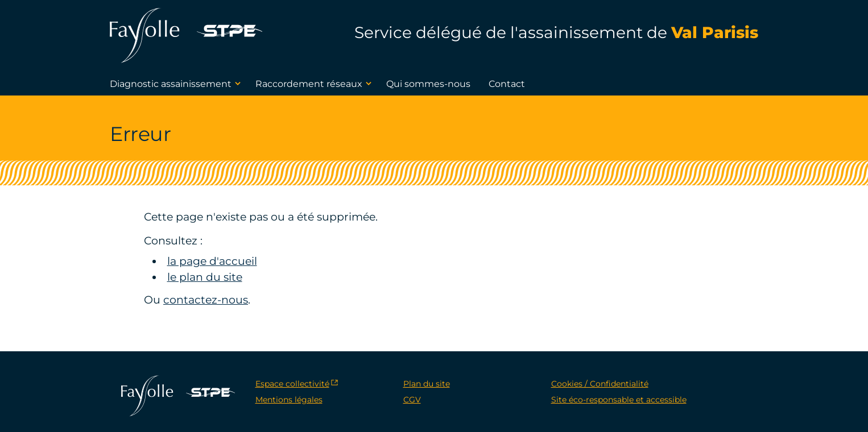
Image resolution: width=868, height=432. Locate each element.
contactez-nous (206, 300)
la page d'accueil (212, 261)
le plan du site (205, 277)
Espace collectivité (292, 384)
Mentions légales (289, 400)
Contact (507, 84)
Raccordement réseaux (315, 84)
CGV (412, 400)
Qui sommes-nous (428, 84)
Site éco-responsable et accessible (619, 400)
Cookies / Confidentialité (600, 384)
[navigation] (4, 2)
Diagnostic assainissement (177, 84)
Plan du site (427, 384)
